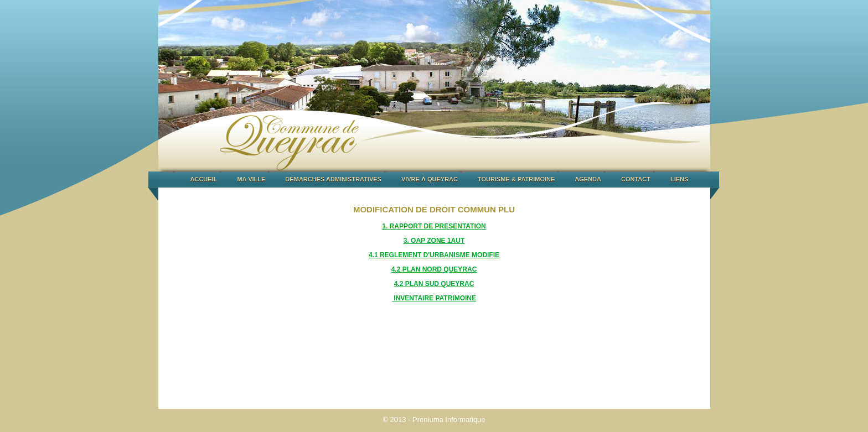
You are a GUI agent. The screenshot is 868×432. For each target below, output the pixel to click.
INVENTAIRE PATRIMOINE (434, 298)
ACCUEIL (204, 179)
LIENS (679, 179)
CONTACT (636, 179)
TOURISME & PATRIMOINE (516, 179)
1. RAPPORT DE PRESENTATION (434, 226)
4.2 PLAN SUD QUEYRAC (434, 284)
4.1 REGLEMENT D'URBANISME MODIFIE (434, 255)
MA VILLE (251, 179)
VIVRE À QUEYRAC (430, 179)
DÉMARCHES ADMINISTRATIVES (333, 179)
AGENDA (588, 179)
